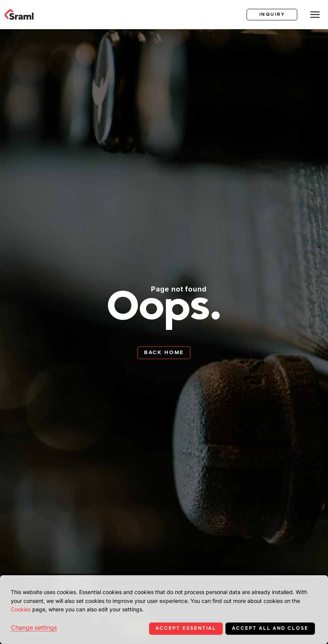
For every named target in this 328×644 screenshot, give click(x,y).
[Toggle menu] (315, 15)
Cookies (21, 609)
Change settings (34, 627)
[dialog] (164, 610)
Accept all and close (270, 628)
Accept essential (186, 628)
